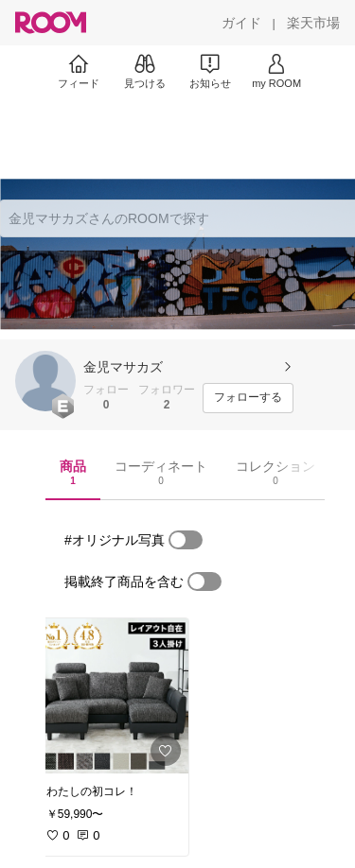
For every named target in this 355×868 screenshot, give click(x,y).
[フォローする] (248, 398)
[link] (112, 696)
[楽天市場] (313, 23)
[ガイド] (241, 23)
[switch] (186, 540)
